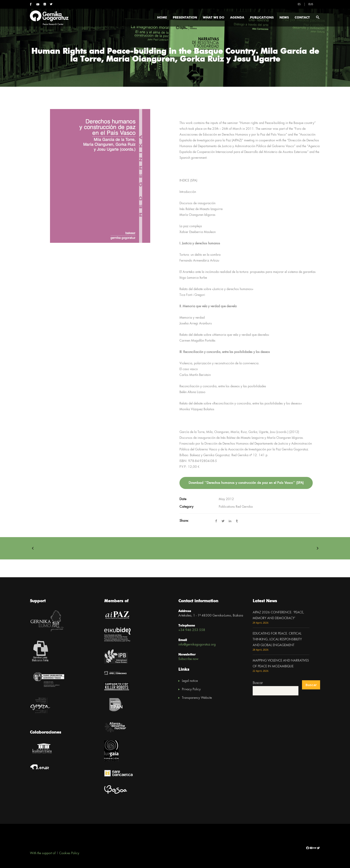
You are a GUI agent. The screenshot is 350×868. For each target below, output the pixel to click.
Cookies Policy (69, 853)
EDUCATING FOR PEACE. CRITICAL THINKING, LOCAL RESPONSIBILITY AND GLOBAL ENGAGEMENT (277, 639)
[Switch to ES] (299, 4)
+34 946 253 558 (192, 630)
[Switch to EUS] (311, 4)
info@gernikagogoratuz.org (197, 645)
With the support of (43, 853)
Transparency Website (197, 698)
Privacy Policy (191, 689)
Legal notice (190, 681)
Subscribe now (188, 659)
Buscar (258, 683)
